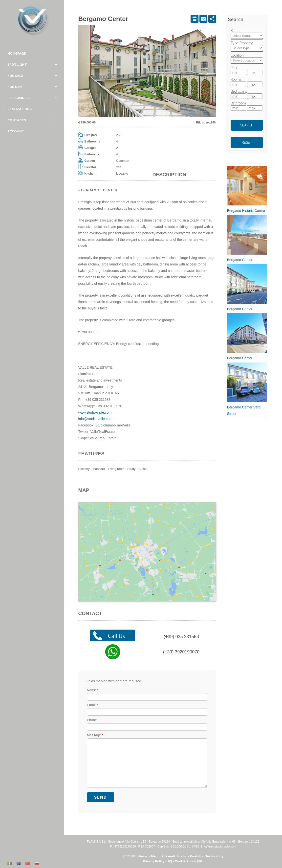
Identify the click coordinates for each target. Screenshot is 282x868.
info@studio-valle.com (95, 419)
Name (93, 690)
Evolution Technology (207, 856)
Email (92, 705)
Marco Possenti (163, 856)
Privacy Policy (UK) (157, 861)
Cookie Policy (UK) (189, 861)
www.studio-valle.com (95, 412)
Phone (92, 720)
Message (95, 735)
